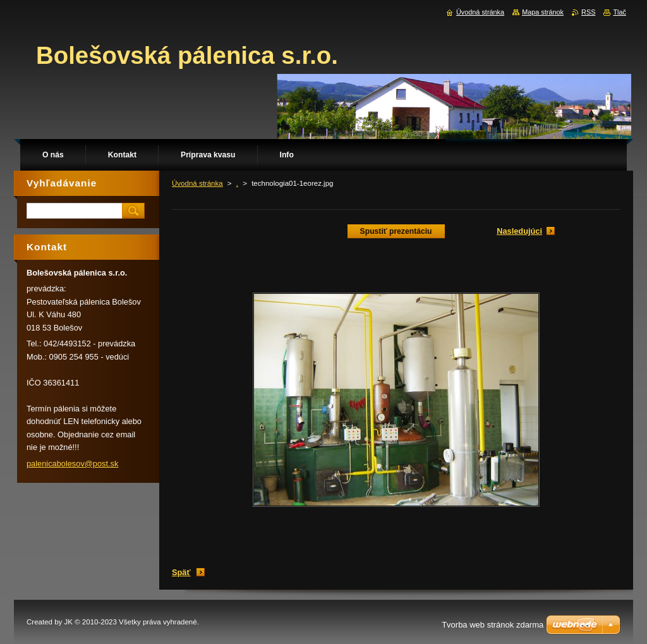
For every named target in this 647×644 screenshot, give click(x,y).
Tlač (620, 12)
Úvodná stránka (197, 183)
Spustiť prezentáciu (396, 231)
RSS (588, 12)
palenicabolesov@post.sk (72, 464)
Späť (181, 572)
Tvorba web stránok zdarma (493, 625)
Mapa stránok (543, 12)
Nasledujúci (519, 231)
